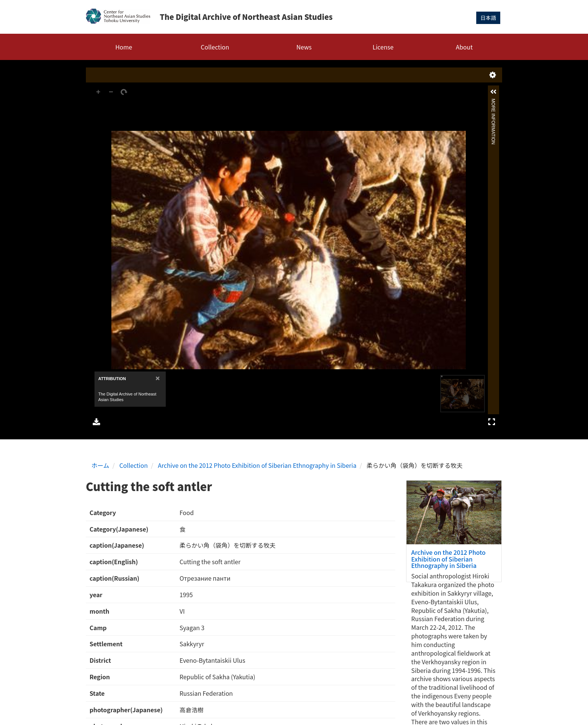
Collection (215, 47)
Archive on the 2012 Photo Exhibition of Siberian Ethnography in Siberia (257, 465)
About (464, 47)
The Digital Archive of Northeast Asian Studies (246, 17)
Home (124, 47)
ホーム (100, 465)
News (304, 47)
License (383, 47)
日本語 (488, 18)
